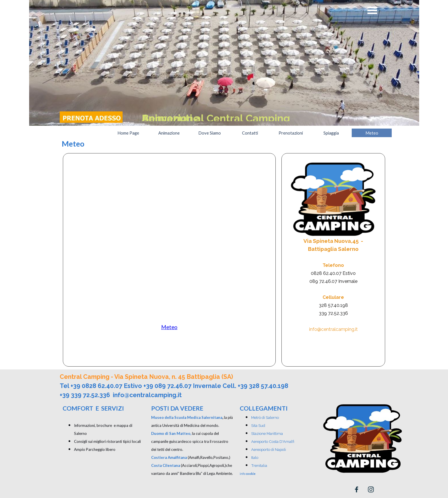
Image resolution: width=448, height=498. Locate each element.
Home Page (128, 133)
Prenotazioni (291, 133)
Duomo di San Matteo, (171, 433)
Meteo (372, 133)
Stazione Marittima (267, 433)
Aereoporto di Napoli (269, 449)
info (248, 474)
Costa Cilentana (166, 465)
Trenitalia (259, 465)
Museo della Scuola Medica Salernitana (187, 417)
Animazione (169, 133)
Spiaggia (331, 133)
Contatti (250, 133)
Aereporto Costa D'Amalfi (273, 441)
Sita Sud (258, 425)
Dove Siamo (210, 133)
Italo (255, 457)
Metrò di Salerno (265, 417)
